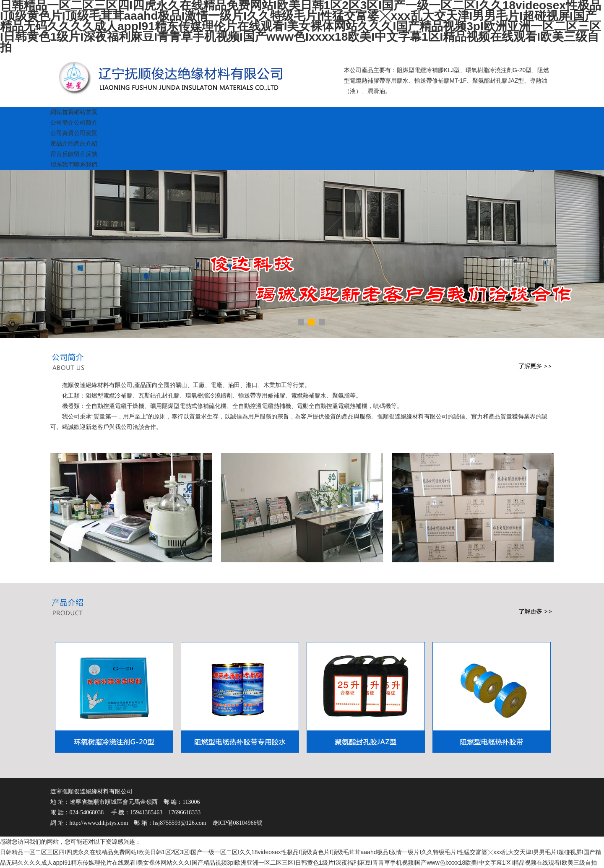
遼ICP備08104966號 (237, 823)
